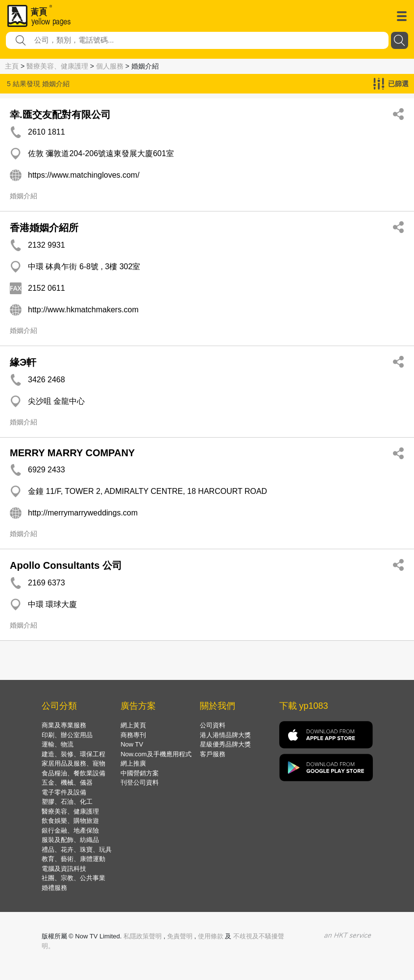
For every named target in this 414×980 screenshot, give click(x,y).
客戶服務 (213, 754)
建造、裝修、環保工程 (73, 754)
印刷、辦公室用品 (67, 735)
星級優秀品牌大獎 (225, 744)
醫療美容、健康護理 (57, 66)
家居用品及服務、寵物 (73, 763)
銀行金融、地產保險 (70, 830)
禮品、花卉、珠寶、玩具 (77, 850)
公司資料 (213, 725)
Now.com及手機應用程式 (156, 754)
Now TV (132, 744)
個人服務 (110, 66)
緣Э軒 (23, 362)
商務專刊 (133, 735)
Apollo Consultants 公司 (66, 565)
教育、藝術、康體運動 (73, 859)
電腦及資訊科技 (64, 869)
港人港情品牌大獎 (225, 735)
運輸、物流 (58, 744)
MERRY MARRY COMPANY (72, 453)
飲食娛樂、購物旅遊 (70, 821)
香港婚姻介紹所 (44, 228)
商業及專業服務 (64, 725)
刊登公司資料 (140, 782)
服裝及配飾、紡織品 (70, 840)
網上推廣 (133, 763)
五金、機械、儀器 (67, 782)
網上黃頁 (133, 725)
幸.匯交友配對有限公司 (60, 115)
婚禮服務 (54, 888)
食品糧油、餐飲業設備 (73, 773)
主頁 (12, 66)
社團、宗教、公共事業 (73, 878)
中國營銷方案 (140, 773)
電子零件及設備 (64, 792)
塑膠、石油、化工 (67, 802)
